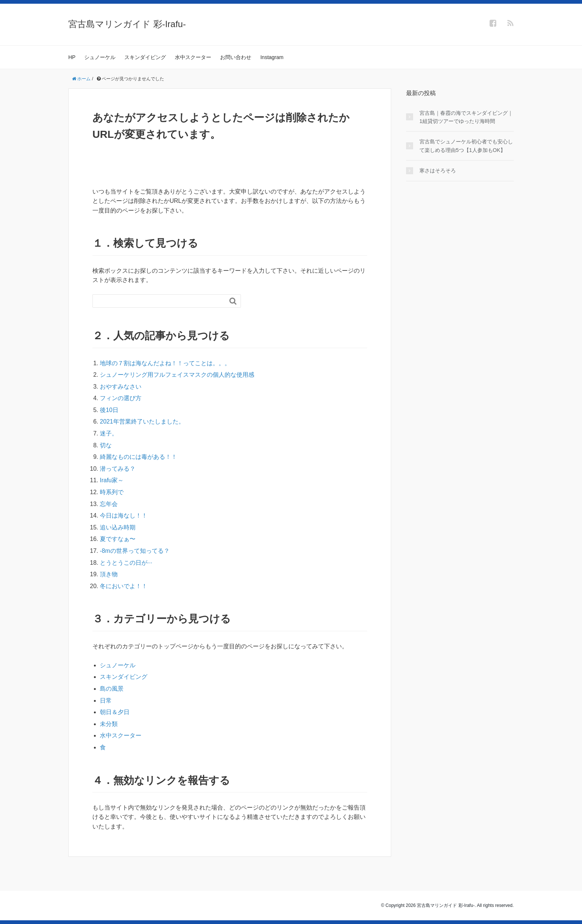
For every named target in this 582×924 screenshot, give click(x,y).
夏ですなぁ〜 (118, 539)
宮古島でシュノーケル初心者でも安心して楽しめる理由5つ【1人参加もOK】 (466, 146)
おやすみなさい (121, 387)
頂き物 (109, 574)
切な (106, 445)
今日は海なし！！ (124, 516)
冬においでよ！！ (124, 586)
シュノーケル (100, 57)
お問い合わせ (236, 57)
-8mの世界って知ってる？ (135, 551)
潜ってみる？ (118, 469)
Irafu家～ (112, 480)
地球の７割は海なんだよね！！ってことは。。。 (165, 363)
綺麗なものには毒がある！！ (138, 457)
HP (72, 57)
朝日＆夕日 (115, 712)
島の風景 (112, 689)
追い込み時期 (118, 527)
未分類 (109, 724)
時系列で (112, 492)
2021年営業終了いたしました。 (142, 422)
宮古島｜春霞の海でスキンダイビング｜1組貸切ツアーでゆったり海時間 (466, 117)
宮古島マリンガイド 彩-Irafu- (127, 24)
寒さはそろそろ (438, 171)
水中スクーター (193, 57)
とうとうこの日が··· (126, 563)
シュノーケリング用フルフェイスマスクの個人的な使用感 (177, 375)
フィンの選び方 (121, 398)
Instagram (272, 57)
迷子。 (109, 433)
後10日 (109, 410)
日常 (106, 701)
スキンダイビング (145, 57)
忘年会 (109, 504)
